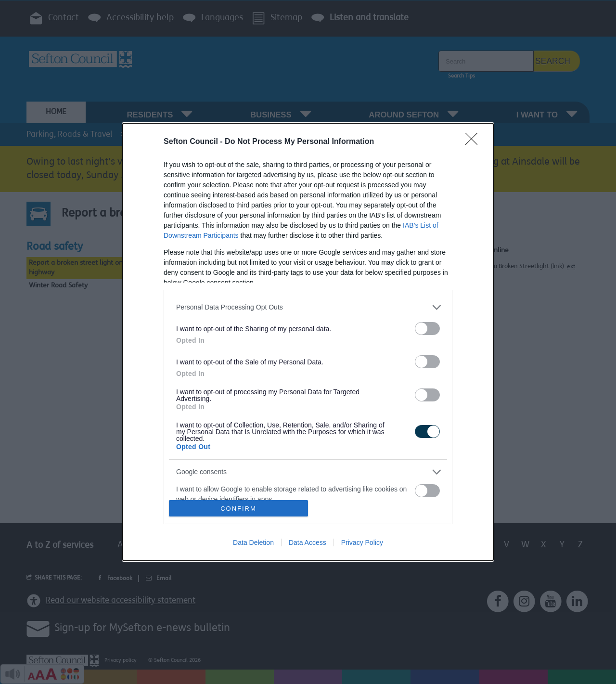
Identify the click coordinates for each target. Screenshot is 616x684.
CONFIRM (238, 509)
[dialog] (308, 342)
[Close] (475, 142)
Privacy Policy (362, 542)
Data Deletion (253, 542)
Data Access (308, 542)
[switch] (427, 329)
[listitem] (308, 307)
